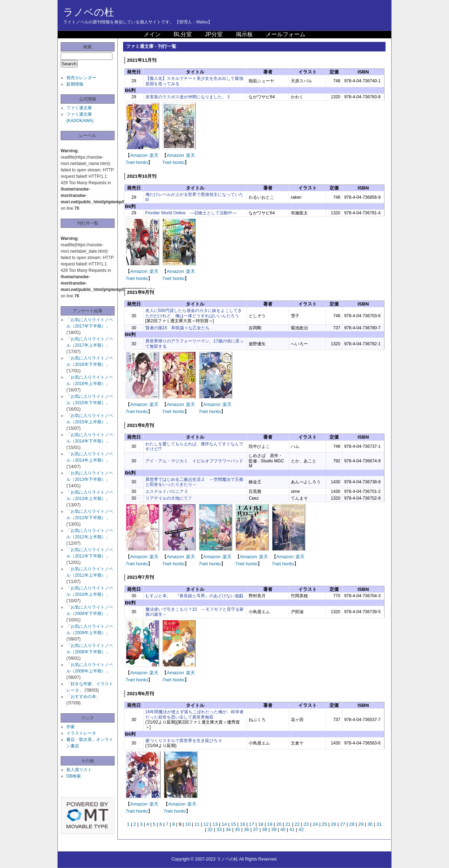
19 (270, 824)
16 (242, 824)
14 (224, 824)
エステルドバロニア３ (167, 491)
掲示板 (244, 34)
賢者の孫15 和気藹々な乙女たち (178, 328)
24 (315, 824)
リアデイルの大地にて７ (169, 498)
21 (288, 824)
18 (261, 824)
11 (197, 824)
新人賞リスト (79, 770)
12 (206, 824)
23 (306, 824)
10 (188, 824)
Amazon (139, 155)
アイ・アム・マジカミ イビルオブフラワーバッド (194, 461)
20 (279, 824)
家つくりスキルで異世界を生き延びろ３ (184, 741)
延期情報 (75, 84)
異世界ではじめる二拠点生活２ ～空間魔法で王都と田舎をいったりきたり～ (194, 482)
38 (265, 829)
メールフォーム (286, 34)
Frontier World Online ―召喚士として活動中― (191, 213)
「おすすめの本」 (83, 697)
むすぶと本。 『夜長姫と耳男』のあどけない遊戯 (194, 596)
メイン (152, 34)
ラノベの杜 (89, 12)
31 (379, 824)
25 (324, 824)
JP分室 (214, 34)
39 (274, 829)
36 (247, 829)
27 (343, 824)
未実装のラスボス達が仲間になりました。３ (188, 97)
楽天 (154, 155)
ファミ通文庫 (79, 108)
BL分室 (183, 34)
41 (292, 829)
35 (237, 829)
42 (301, 829)
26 (334, 824)
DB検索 (74, 776)
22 (297, 824)
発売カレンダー (81, 78)
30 (370, 824)
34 (228, 829)
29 (361, 824)
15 (234, 824)
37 (256, 829)
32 (210, 829)
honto (142, 162)
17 (252, 824)
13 (215, 824)
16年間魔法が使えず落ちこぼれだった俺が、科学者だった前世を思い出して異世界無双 (195, 714)
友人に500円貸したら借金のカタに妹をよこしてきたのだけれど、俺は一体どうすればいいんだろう (194, 313)
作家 (71, 727)
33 (219, 829)
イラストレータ (81, 733)
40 (283, 829)
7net (130, 162)
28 (352, 824)
